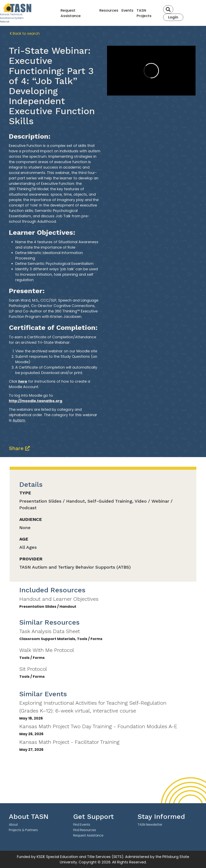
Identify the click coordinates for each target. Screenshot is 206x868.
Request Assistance (71, 13)
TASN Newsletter (150, 825)
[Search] (168, 9)
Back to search (25, 33)
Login (173, 17)
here (23, 381)
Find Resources (85, 830)
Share (19, 448)
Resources (109, 10)
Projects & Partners (23, 830)
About (13, 825)
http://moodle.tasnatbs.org (36, 401)
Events (127, 10)
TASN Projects (144, 13)
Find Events (82, 825)
